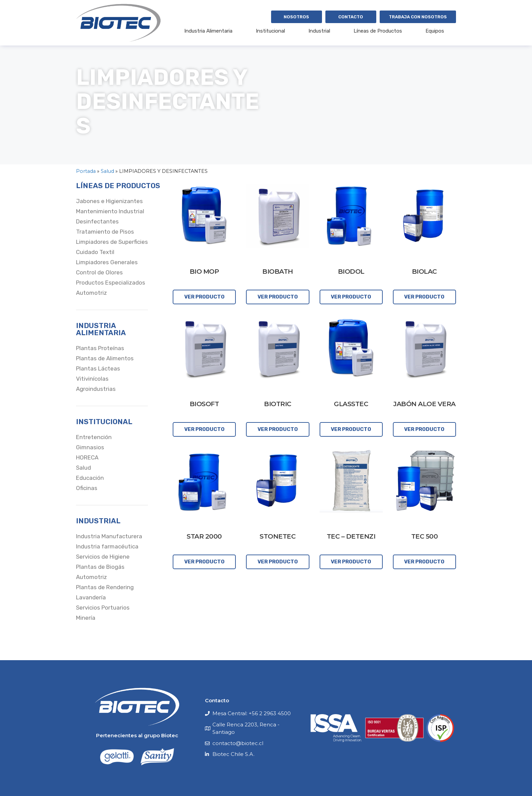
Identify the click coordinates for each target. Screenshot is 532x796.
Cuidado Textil (95, 252)
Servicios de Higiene (103, 557)
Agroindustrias (96, 389)
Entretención (94, 437)
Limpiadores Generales (107, 262)
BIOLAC (424, 272)
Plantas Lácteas (98, 368)
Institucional (270, 31)
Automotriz (91, 293)
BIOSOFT (204, 404)
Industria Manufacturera (109, 536)
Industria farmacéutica (107, 546)
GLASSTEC (351, 404)
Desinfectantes (97, 221)
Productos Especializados (111, 283)
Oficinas (87, 488)
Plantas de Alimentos (105, 358)
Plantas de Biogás (100, 567)
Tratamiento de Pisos (105, 232)
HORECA (87, 457)
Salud (107, 171)
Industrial (319, 31)
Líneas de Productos (378, 31)
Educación (90, 478)
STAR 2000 (204, 536)
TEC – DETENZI (351, 536)
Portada (86, 171)
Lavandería (91, 597)
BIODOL (351, 272)
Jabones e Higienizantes (109, 201)
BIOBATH (278, 272)
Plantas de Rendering (105, 587)
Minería (86, 618)
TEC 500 (425, 536)
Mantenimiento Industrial (110, 211)
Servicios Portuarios (103, 608)
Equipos (435, 31)
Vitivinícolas (92, 379)
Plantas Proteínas (100, 348)
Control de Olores (99, 272)
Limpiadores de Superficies (112, 242)
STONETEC (278, 536)
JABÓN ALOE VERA (424, 404)
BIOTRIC (278, 404)
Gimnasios (90, 447)
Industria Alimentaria (208, 31)
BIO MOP (204, 272)
